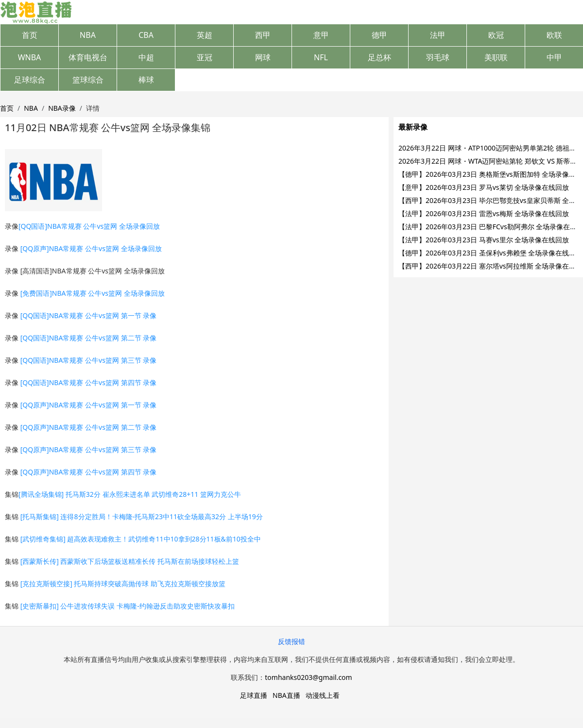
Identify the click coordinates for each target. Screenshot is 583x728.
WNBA (30, 57)
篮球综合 (88, 80)
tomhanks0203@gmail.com (308, 677)
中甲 (554, 57)
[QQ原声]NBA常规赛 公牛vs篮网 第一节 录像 (89, 405)
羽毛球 (438, 57)
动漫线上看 (323, 695)
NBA (88, 35)
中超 (146, 57)
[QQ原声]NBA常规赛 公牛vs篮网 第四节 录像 (89, 472)
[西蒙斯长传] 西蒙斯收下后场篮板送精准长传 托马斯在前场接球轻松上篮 (130, 561)
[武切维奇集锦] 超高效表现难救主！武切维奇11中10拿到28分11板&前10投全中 (141, 539)
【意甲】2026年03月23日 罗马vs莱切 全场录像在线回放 (484, 187)
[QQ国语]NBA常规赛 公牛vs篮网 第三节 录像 (89, 360)
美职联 (496, 57)
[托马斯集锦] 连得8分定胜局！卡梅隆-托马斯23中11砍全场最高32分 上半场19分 (142, 516)
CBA (146, 35)
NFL (321, 57)
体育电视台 (88, 57)
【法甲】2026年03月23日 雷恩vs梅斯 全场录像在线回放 (484, 213)
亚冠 (205, 57)
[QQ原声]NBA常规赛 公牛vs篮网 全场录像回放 (91, 248)
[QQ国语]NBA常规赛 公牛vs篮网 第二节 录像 (89, 338)
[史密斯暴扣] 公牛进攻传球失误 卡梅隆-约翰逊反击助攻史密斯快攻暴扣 (128, 606)
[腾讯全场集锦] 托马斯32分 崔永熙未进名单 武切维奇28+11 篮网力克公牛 (130, 494)
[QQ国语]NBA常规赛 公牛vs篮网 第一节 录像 (89, 315)
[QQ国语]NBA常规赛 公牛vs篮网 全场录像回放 (89, 226)
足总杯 (379, 57)
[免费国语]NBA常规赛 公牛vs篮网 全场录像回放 (93, 293)
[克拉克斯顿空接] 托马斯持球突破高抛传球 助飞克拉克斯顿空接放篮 (123, 584)
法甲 (438, 35)
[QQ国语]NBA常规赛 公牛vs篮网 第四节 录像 (89, 382)
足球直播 (254, 695)
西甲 (263, 35)
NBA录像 (62, 108)
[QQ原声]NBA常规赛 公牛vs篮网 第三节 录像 (89, 449)
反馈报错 (291, 641)
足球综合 (30, 80)
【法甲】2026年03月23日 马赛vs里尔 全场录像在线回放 (484, 240)
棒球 (146, 80)
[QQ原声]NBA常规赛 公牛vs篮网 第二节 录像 (89, 427)
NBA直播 (286, 695)
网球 (263, 57)
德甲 (379, 35)
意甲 (321, 35)
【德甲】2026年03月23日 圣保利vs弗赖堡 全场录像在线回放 (490, 253)
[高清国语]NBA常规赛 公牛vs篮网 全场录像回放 (93, 271)
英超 (205, 35)
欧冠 (496, 35)
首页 (30, 35)
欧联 (554, 35)
